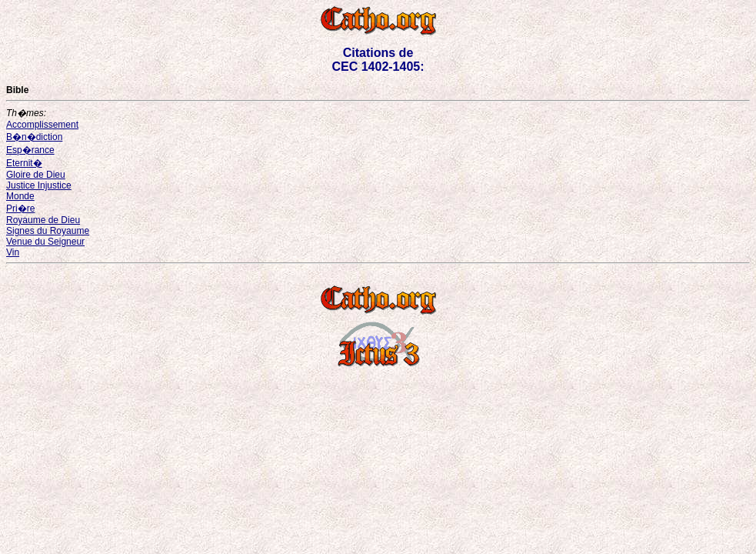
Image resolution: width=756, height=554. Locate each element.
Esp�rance (30, 150)
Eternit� (24, 163)
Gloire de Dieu (36, 175)
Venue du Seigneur (45, 242)
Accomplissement (42, 125)
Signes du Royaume (48, 231)
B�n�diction (34, 137)
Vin (13, 252)
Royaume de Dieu (43, 220)
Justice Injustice (39, 185)
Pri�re (20, 209)
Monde (20, 196)
